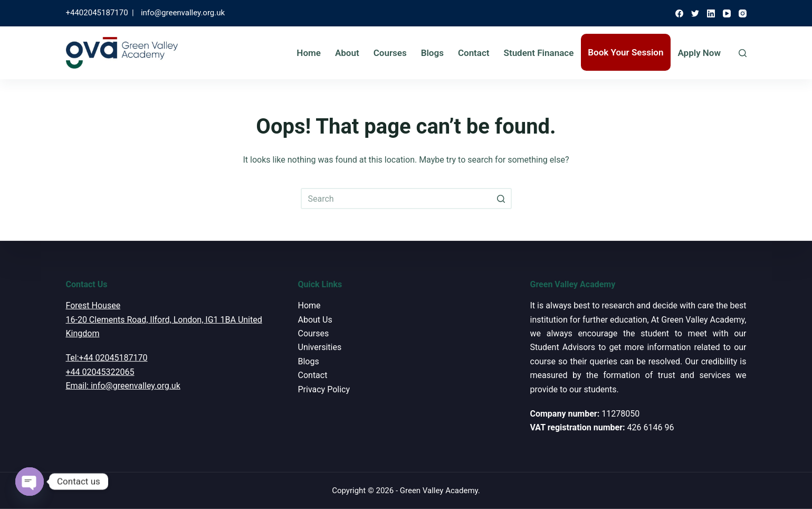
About (347, 53)
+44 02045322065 (100, 372)
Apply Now (699, 53)
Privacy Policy (324, 389)
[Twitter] (695, 13)
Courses (390, 53)
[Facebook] (679, 13)
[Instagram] (743, 13)
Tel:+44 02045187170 (107, 358)
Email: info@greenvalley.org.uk (123, 386)
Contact (474, 53)
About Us (315, 319)
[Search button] (501, 199)
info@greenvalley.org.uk (183, 13)
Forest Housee (93, 305)
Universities (320, 347)
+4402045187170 (97, 13)
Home (309, 53)
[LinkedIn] (711, 13)
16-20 (77, 319)
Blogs (432, 53)
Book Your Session (625, 52)
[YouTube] (727, 13)
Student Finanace (539, 53)
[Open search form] (743, 53)
